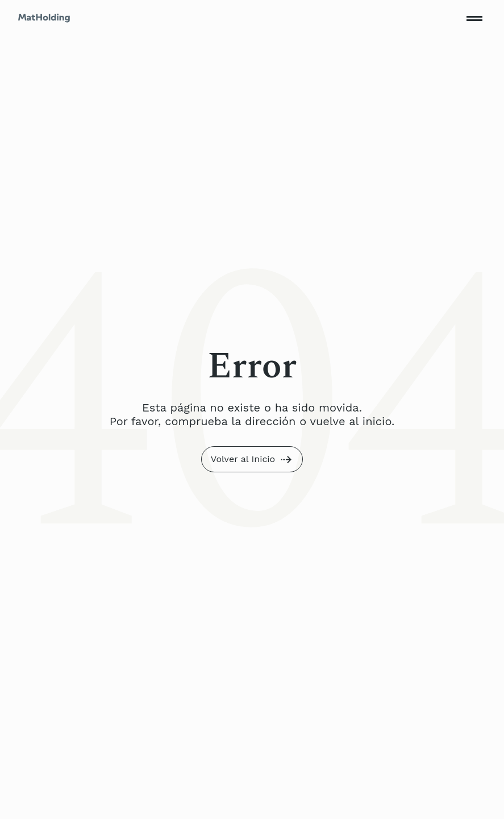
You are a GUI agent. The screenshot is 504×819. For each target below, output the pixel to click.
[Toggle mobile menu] (474, 18)
